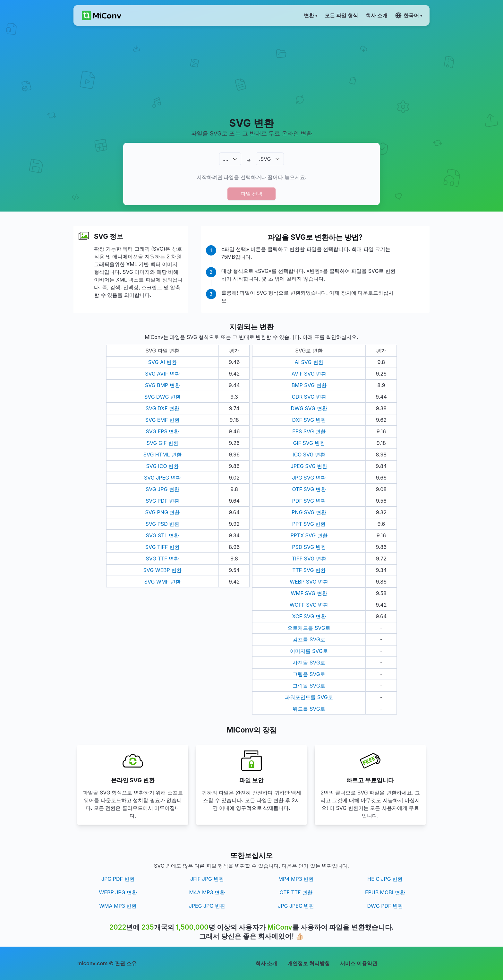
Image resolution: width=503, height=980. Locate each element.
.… (225, 159)
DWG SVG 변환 (309, 408)
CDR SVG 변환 (309, 397)
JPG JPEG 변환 (296, 906)
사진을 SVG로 (309, 663)
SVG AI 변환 (162, 362)
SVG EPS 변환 (162, 431)
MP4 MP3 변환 (296, 879)
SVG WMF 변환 (162, 582)
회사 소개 (266, 963)
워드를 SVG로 (309, 709)
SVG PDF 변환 (162, 501)
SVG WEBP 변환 (162, 570)
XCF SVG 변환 (309, 616)
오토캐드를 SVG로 (309, 628)
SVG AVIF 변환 (162, 374)
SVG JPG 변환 (162, 489)
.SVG (265, 159)
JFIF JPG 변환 (207, 879)
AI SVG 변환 (309, 362)
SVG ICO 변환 (162, 466)
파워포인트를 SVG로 (309, 697)
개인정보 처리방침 (309, 963)
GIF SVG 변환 (309, 443)
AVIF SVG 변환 (309, 374)
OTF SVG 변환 (309, 489)
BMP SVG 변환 (309, 385)
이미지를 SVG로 (309, 651)
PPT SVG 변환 (309, 524)
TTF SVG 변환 (309, 570)
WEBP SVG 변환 (309, 582)
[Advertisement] (252, 71)
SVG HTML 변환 (162, 455)
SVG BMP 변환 (162, 385)
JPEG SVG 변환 (309, 466)
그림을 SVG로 (309, 674)
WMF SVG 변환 (309, 593)
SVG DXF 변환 (162, 408)
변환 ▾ (310, 15)
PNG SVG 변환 (309, 512)
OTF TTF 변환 (296, 892)
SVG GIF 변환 (162, 443)
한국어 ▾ (409, 15)
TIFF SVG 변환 (309, 559)
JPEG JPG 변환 (207, 906)
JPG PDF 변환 (118, 879)
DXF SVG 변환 (309, 420)
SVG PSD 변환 (163, 524)
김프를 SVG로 (309, 639)
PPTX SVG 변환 (309, 535)
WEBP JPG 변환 (118, 892)
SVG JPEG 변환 (162, 478)
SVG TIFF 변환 (162, 547)
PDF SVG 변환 (309, 501)
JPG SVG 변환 (309, 478)
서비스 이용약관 (359, 963)
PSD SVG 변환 (309, 547)
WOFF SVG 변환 (309, 605)
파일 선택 (251, 194)
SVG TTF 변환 (162, 559)
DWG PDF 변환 (385, 906)
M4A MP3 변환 (207, 892)
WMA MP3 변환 (118, 906)
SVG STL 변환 (162, 535)
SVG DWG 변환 (162, 397)
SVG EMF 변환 (162, 420)
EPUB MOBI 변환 (385, 892)
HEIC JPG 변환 (385, 879)
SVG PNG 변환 (162, 512)
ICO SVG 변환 (309, 455)
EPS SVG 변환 (309, 431)
